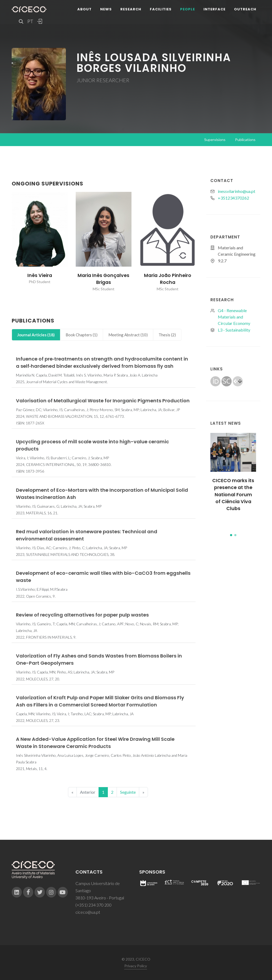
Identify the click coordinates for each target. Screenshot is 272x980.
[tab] (36, 335)
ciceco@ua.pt (88, 912)
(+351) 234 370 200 (93, 905)
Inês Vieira (40, 275)
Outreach (245, 9)
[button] (231, 535)
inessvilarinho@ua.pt (237, 191)
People (188, 9)
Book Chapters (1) (82, 335)
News (106, 9)
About (84, 9)
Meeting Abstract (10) (128, 335)
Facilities (161, 9)
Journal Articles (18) (36, 335)
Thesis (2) (167, 335)
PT (30, 21)
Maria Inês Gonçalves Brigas (103, 279)
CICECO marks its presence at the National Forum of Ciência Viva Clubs (233, 495)
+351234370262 (233, 198)
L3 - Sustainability (234, 330)
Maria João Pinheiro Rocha (168, 279)
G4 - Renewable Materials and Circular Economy (234, 317)
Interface (214, 9)
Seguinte (128, 792)
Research (131, 9)
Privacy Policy (136, 966)
